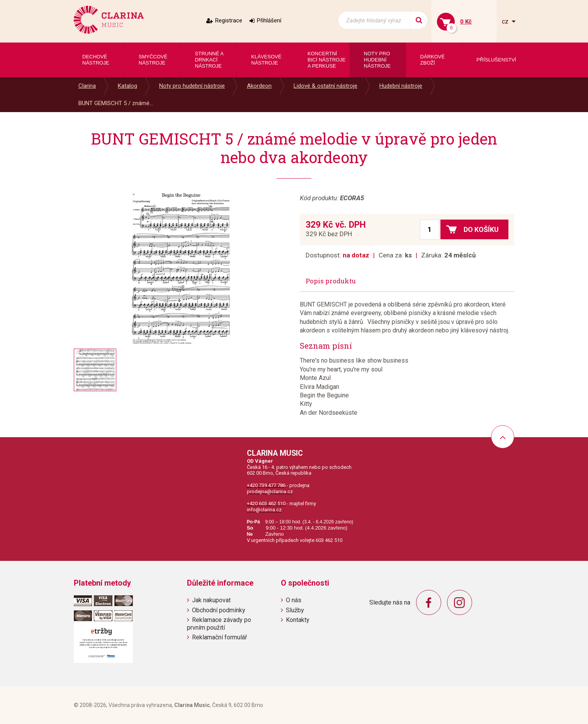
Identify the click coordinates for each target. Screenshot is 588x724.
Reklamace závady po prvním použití (219, 623)
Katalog (127, 86)
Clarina (87, 86)
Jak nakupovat (211, 600)
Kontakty (298, 620)
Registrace (229, 20)
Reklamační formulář (219, 637)
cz (506, 21)
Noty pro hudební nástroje (192, 86)
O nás (294, 600)
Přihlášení (269, 20)
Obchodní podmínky (219, 610)
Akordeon (259, 86)
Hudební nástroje (401, 86)
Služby (295, 610)
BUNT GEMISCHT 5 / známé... (116, 103)
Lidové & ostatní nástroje (325, 86)
